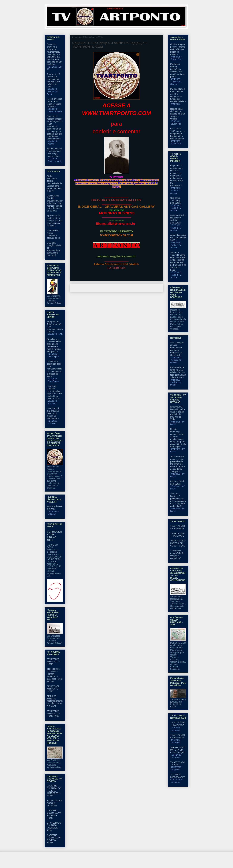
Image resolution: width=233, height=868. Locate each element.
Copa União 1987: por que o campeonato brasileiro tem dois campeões (178, 134)
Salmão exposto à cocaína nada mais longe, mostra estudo (54, 152)
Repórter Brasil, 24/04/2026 (177, 483)
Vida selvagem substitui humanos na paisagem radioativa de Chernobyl (177, 349)
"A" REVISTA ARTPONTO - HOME (53, 662)
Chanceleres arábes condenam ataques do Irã (54, 234)
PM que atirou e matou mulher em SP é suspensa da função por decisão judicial (178, 95)
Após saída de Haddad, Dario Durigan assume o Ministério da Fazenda (55, 221)
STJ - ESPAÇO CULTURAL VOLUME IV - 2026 (54, 827)
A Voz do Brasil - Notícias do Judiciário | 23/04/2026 (178, 219)
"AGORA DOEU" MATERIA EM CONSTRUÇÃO (178, 543)
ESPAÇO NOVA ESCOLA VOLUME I (54, 803)
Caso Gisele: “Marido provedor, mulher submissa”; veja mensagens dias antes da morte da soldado (55, 203)
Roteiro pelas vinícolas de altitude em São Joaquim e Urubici (177, 114)
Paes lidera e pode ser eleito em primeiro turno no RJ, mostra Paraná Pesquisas (54, 345)
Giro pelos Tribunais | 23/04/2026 (175, 200)
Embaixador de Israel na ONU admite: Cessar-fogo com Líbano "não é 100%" (178, 372)
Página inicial (117, 288)
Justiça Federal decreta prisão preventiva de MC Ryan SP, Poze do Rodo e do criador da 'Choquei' (178, 464)
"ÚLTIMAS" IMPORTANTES (178, 776)
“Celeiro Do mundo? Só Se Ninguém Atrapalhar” (177, 554)
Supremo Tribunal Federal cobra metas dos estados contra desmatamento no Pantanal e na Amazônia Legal (178, 261)
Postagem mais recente (84, 288)
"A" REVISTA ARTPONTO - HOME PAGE (53, 714)
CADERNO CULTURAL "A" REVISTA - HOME (54, 814)
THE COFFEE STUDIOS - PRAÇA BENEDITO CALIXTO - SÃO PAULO (55, 675)
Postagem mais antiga (149, 288)
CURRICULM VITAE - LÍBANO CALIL (54, 536)
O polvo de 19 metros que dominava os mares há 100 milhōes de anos (53, 80)
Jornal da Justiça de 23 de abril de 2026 (178, 238)
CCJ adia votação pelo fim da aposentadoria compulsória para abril (55, 249)
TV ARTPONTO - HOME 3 (178, 764)
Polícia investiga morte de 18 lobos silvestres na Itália (54, 103)
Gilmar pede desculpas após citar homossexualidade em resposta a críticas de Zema (54, 369)
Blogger (141, 862)
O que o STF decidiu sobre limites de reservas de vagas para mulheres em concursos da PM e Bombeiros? (176, 176)
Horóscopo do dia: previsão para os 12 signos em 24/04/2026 (53, 413)
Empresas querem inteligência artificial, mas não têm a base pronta (177, 70)
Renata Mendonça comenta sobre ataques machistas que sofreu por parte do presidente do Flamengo (178, 438)
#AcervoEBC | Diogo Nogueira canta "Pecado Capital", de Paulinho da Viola (177, 413)
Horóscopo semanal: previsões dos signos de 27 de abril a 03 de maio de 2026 (54, 392)
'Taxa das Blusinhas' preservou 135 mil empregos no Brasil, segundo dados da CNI (178, 500)
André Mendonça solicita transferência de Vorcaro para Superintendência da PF (54, 183)
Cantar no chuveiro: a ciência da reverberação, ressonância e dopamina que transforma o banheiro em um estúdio (54, 54)
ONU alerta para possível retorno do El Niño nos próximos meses (178, 49)
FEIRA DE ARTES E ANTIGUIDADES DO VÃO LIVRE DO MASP (55, 701)
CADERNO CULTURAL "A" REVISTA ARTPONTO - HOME (54, 791)
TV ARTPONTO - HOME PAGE (178, 527)
